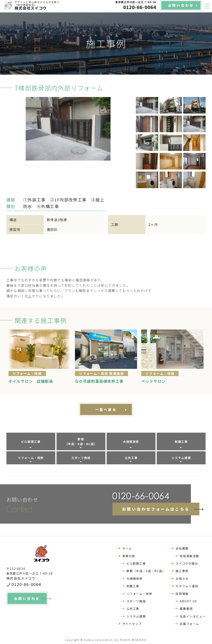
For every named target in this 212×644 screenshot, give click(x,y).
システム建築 (181, 458)
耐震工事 (181, 442)
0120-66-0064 (26, 584)
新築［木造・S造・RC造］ (81, 441)
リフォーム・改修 (31, 458)
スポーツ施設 (81, 458)
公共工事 (131, 458)
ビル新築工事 (31, 442)
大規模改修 (131, 442)
